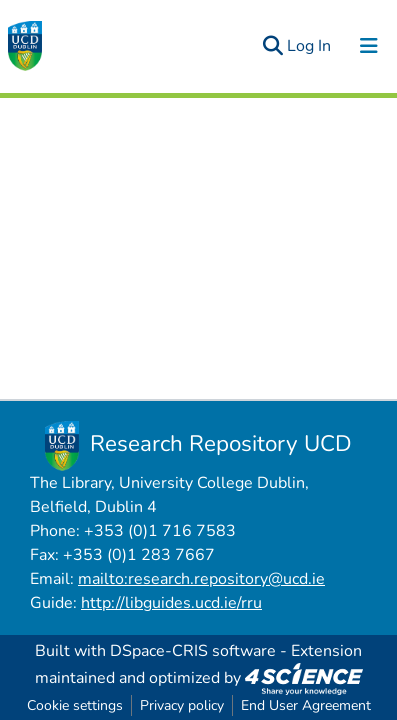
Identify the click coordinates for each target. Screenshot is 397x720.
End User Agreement (306, 705)
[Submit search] (272, 46)
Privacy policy (182, 705)
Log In (310, 46)
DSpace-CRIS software (193, 651)
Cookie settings (75, 705)
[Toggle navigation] (369, 46)
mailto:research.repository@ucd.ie (201, 579)
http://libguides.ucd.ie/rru (171, 603)
